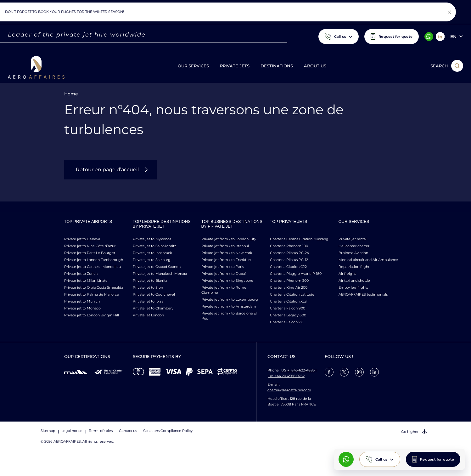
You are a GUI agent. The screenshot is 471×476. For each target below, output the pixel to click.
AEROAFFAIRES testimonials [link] (363, 294)
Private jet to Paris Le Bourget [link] (90, 253)
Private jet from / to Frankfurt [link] (226, 260)
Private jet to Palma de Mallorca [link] (91, 294)
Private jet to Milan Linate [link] (86, 280)
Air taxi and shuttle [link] (354, 280)
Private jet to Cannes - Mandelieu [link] (93, 267)
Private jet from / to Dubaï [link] (224, 274)
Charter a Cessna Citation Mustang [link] (299, 239)
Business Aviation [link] (353, 253)
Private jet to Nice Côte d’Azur (90, 246)
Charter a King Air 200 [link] (289, 287)
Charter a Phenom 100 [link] (289, 246)
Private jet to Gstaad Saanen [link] (157, 267)
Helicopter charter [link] (354, 246)
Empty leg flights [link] (353, 287)
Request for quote (437, 459)
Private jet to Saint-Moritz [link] (154, 246)
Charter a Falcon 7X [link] (286, 322)
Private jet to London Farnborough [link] (94, 260)
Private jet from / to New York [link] (227, 253)
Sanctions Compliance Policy (168, 431)
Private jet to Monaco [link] (82, 308)
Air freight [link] (347, 274)
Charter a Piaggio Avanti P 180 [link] (296, 274)
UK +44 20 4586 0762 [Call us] (286, 376)
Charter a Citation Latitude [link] (292, 294)
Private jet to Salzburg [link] (152, 260)
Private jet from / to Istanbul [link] (225, 246)
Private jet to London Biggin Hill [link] (92, 315)
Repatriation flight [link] (354, 267)
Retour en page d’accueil (107, 170)
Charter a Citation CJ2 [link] (288, 267)
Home (71, 94)
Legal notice (72, 431)
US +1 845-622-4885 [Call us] (298, 370)
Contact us (128, 431)
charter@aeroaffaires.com (289, 390)
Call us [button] (381, 459)
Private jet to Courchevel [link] (154, 294)
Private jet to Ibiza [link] (148, 301)
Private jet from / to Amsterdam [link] (229, 306)
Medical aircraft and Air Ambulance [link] (368, 260)
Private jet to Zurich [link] (81, 274)
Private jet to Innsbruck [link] (152, 253)
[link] (329, 372)
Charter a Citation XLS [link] (288, 301)
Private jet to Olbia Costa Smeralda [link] (94, 287)
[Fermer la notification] (449, 12)
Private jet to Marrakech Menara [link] (160, 274)
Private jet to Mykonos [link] (152, 239)
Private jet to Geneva (82, 239)
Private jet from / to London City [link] (229, 239)
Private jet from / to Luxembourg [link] (230, 299)
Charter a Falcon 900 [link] (288, 308)
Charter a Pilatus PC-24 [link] (289, 253)
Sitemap (48, 431)
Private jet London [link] (148, 315)
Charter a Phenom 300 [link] (289, 280)
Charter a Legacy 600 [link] (288, 315)
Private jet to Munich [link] (82, 301)
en (453, 37)
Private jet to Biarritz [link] (150, 280)
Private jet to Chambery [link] (153, 308)
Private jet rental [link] (353, 239)
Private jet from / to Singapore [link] (227, 280)
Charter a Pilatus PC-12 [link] (289, 260)
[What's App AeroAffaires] (346, 459)
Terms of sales (101, 431)
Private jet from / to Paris (223, 267)
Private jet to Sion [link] (148, 287)
